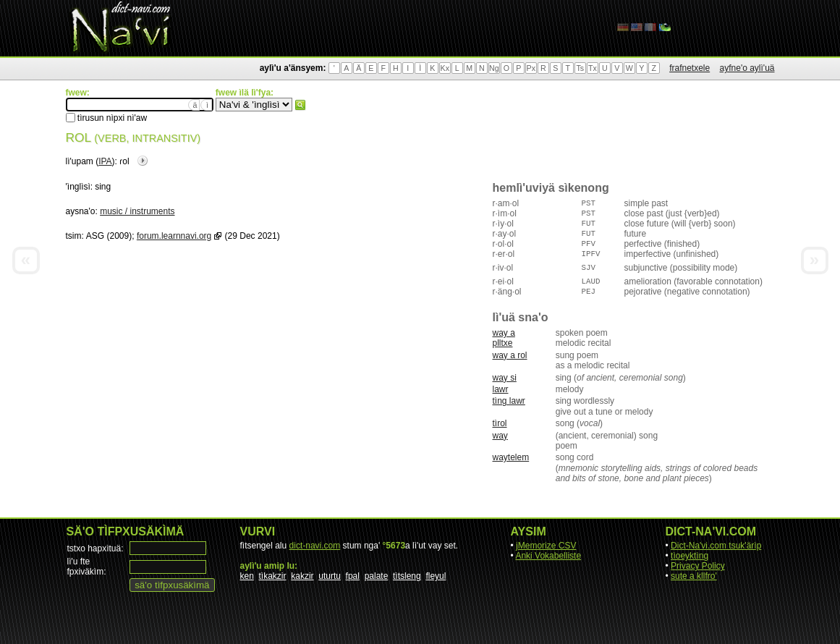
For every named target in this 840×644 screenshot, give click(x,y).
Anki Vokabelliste (548, 556)
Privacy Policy (698, 566)
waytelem (511, 457)
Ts (580, 68)
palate (377, 576)
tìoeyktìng (690, 556)
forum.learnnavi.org (174, 236)
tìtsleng (407, 576)
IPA (105, 161)
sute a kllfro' (694, 576)
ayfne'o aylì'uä (747, 68)
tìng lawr (509, 401)
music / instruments (137, 211)
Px (531, 68)
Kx (445, 68)
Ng (494, 68)
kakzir (302, 576)
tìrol (500, 423)
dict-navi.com (315, 546)
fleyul (436, 576)
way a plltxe (504, 338)
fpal (353, 576)
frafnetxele (690, 68)
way (500, 436)
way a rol (510, 355)
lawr (501, 389)
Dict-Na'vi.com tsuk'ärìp (716, 546)
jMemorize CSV (546, 546)
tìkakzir (273, 576)
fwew (300, 105)
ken (247, 576)
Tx (593, 68)
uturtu (330, 576)
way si (505, 378)
